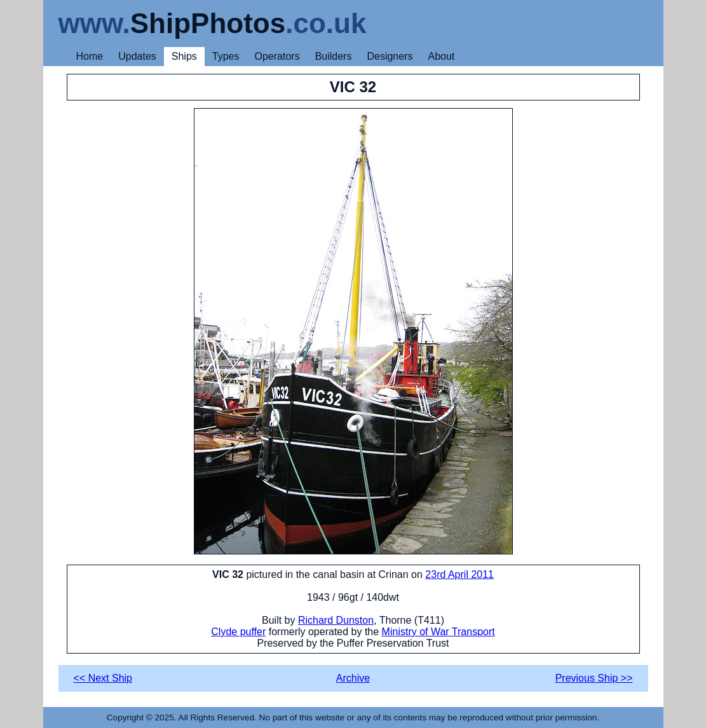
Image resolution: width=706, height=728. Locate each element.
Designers (390, 56)
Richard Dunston (336, 620)
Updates (137, 56)
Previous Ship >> (594, 678)
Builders (334, 56)
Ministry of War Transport (438, 632)
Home (90, 56)
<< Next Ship (103, 678)
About (441, 56)
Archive (353, 678)
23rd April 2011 (459, 574)
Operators (277, 56)
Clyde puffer (238, 632)
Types (226, 56)
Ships (184, 56)
